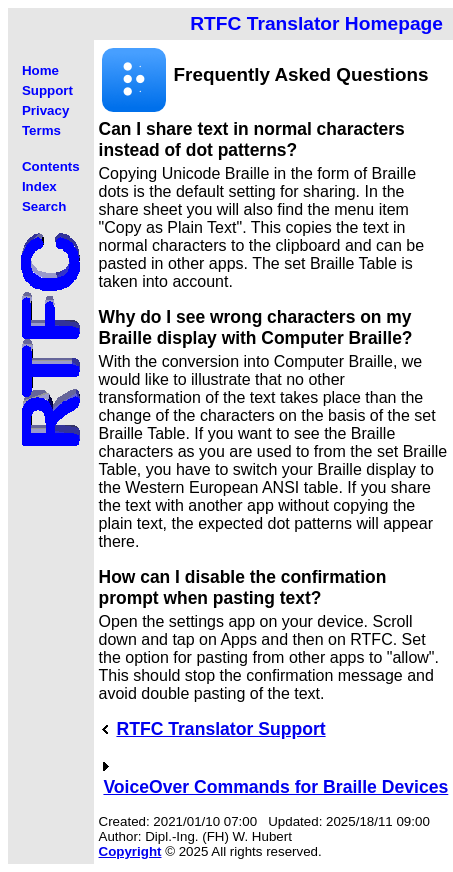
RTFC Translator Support (220, 729)
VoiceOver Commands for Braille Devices (275, 787)
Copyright (130, 851)
